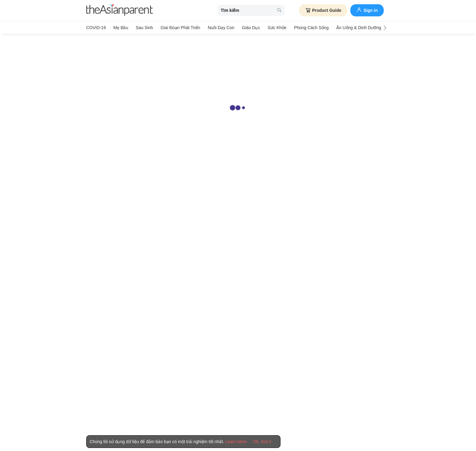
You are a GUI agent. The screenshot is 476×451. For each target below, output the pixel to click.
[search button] (279, 10)
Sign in (367, 10)
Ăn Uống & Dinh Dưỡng (359, 28)
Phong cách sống (311, 28)
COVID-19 (96, 28)
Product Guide (323, 10)
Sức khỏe (277, 28)
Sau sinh (144, 28)
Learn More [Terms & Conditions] (236, 442)
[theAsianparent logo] (120, 10)
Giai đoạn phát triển (180, 28)
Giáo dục (251, 28)
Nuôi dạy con (221, 28)
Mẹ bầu (121, 28)
